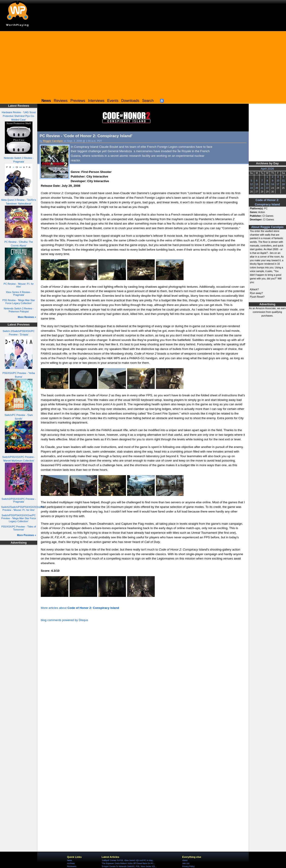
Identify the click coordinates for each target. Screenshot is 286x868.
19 (251, 188)
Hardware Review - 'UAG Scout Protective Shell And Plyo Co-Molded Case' (19, 116)
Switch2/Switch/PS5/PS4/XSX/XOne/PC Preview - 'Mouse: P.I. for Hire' (23, 508)
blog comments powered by (64, 620)
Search (148, 101)
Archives (71, 863)
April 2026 (267, 169)
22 (267, 188)
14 (262, 184)
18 (283, 184)
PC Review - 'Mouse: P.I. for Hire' (19, 285)
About (185, 860)
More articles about (80, 608)
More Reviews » (27, 317)
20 (257, 188)
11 (283, 181)
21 (262, 188)
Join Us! (186, 863)
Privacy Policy (188, 866)
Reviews (61, 101)
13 (257, 184)
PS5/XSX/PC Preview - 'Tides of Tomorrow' (19, 528)
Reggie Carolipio (53, 141)
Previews (78, 101)
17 (278, 184)
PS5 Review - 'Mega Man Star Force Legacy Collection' (19, 302)
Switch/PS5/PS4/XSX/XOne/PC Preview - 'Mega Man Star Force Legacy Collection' (19, 518)
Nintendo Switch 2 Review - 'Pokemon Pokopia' (19, 310)
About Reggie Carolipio (267, 227)
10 (278, 181)
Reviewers (72, 866)
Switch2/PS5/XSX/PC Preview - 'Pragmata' (19, 500)
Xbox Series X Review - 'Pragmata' (19, 294)
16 (273, 184)
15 (267, 184)
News (69, 860)
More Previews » (27, 535)
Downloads (130, 101)
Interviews (96, 101)
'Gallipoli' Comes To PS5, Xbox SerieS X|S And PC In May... (128, 860)
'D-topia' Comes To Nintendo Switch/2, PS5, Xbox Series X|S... (129, 866)
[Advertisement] (143, 63)
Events (113, 101)
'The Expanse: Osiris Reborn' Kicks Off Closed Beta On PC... (128, 863)
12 (251, 184)
